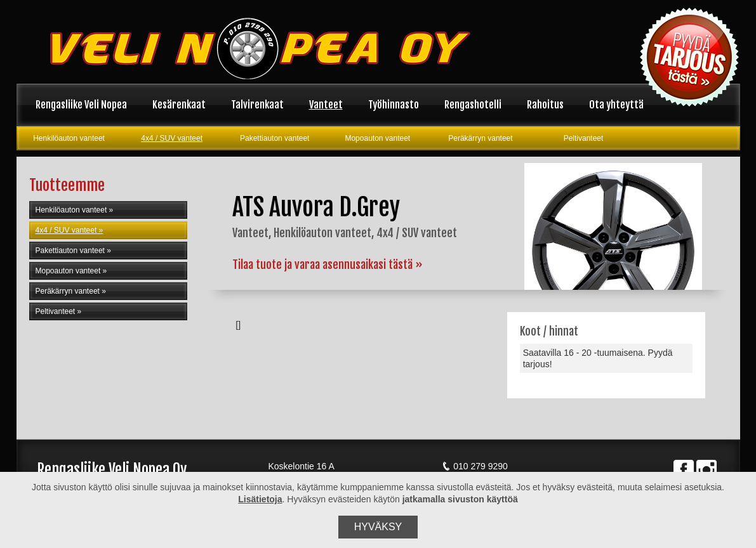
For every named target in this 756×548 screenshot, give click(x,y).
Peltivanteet (584, 138)
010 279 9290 (475, 466)
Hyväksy (378, 527)
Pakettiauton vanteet (275, 138)
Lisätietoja (260, 499)
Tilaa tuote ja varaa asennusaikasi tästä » (328, 264)
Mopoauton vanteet (377, 138)
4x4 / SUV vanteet (172, 138)
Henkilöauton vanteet (69, 138)
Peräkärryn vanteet (480, 138)
